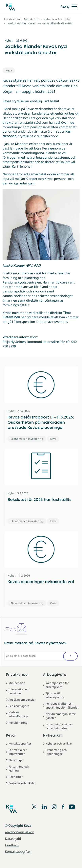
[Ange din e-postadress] (41, 656)
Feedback (12, 845)
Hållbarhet (16, 777)
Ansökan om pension (22, 700)
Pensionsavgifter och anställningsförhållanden (62, 705)
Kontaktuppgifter (20, 743)
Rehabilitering (18, 723)
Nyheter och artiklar (57, 19)
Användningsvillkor (19, 832)
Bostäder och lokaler (22, 783)
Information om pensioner (19, 691)
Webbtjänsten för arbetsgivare (57, 685)
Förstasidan (12, 19)
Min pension (17, 683)
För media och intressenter (18, 752)
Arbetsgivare (55, 675)
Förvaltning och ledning (19, 768)
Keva (10, 736)
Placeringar (16, 760)
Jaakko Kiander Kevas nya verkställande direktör (39, 23)
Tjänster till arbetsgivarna (55, 695)
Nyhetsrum (32, 19)
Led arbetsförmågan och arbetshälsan (59, 726)
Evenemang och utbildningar (56, 752)
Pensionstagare (19, 706)
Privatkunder (17, 675)
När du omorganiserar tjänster (61, 716)
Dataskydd (13, 839)
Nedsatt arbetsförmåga (18, 714)
